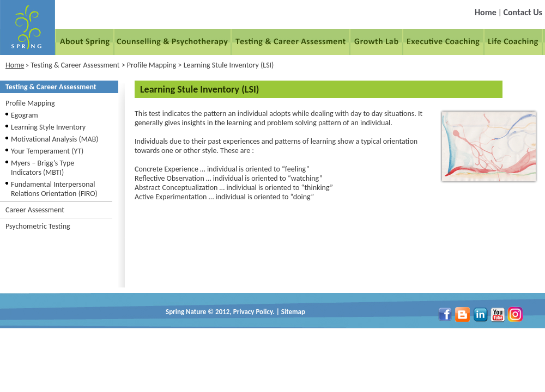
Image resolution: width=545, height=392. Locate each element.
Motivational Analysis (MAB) (55, 139)
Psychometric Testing (38, 226)
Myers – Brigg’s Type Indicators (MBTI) (43, 168)
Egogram (25, 115)
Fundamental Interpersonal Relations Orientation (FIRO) (54, 189)
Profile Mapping (30, 103)
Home (486, 12)
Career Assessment (35, 210)
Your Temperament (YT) (47, 151)
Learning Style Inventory (48, 127)
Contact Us (523, 12)
